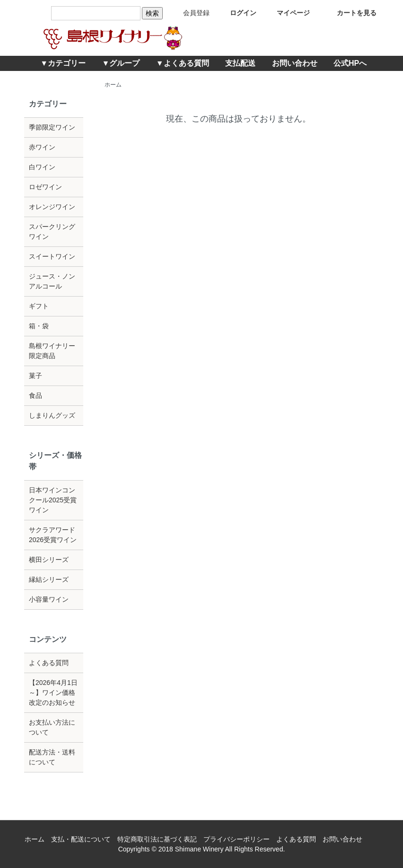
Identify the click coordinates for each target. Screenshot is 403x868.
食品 (35, 395)
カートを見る (350, 13)
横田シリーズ (49, 560)
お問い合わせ (295, 63)
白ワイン (42, 167)
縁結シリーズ (49, 579)
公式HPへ (350, 63)
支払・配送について (81, 839)
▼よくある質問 (183, 63)
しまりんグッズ (52, 415)
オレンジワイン (52, 207)
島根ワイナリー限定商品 (52, 351)
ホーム (113, 85)
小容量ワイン (49, 599)
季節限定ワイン (52, 127)
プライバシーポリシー (237, 839)
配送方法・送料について (52, 757)
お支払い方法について (52, 727)
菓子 (35, 376)
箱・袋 (39, 326)
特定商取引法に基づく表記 (157, 839)
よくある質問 (49, 663)
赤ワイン (42, 147)
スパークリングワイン (52, 232)
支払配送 (240, 63)
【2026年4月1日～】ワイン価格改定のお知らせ (53, 693)
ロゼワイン (45, 187)
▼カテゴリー (63, 63)
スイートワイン (52, 256)
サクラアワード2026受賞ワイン (53, 535)
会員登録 (189, 13)
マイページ (286, 13)
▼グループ (121, 63)
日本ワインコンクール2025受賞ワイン (53, 500)
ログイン (236, 13)
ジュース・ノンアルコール (52, 281)
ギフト (39, 306)
